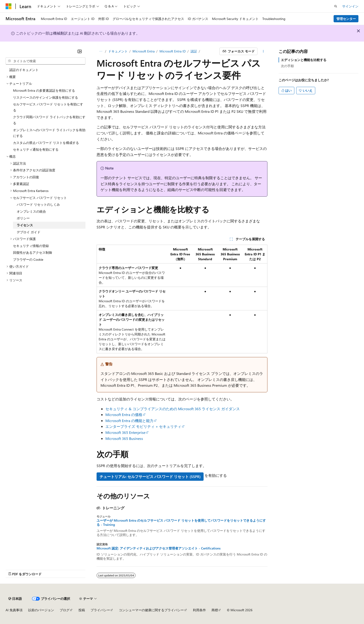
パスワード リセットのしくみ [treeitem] (38, 204)
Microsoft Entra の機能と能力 (129, 421)
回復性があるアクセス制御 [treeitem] (32, 252)
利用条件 (199, 610)
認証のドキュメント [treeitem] (24, 70)
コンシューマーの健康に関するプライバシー (151, 610)
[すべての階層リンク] (101, 51)
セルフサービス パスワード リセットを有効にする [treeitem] (48, 107)
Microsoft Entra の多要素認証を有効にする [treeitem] (44, 90)
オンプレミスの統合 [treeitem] (31, 211)
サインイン (350, 6)
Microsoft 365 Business (124, 438)
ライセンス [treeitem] (25, 225)
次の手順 (287, 66)
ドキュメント (118, 51)
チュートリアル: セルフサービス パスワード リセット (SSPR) (150, 476)
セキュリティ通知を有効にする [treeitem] (36, 149)
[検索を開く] (336, 6)
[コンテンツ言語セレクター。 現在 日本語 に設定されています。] (15, 599)
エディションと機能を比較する (304, 60)
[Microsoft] (9, 6)
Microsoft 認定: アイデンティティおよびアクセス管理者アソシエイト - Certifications (159, 548)
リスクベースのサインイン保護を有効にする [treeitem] (45, 97)
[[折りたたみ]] (80, 51)
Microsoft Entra (144, 51)
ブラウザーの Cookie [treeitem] (28, 259)
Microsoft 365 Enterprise (125, 432)
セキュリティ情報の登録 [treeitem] (31, 246)
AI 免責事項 (14, 610)
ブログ (65, 610)
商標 (215, 610)
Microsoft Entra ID (173, 51)
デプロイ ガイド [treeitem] (29, 232)
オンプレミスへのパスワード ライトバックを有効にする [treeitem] (49, 133)
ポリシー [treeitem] (23, 218)
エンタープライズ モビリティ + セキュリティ (143, 426)
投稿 (82, 610)
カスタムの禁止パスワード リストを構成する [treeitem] (46, 143)
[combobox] (45, 61)
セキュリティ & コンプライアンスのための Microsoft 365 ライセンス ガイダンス (173, 409)
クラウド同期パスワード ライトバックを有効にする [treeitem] (49, 120)
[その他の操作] (263, 51)
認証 (194, 51)
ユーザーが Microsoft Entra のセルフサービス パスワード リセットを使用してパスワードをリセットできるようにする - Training (181, 523)
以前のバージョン (41, 610)
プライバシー (100, 610)
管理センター (346, 19)
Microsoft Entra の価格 (124, 414)
